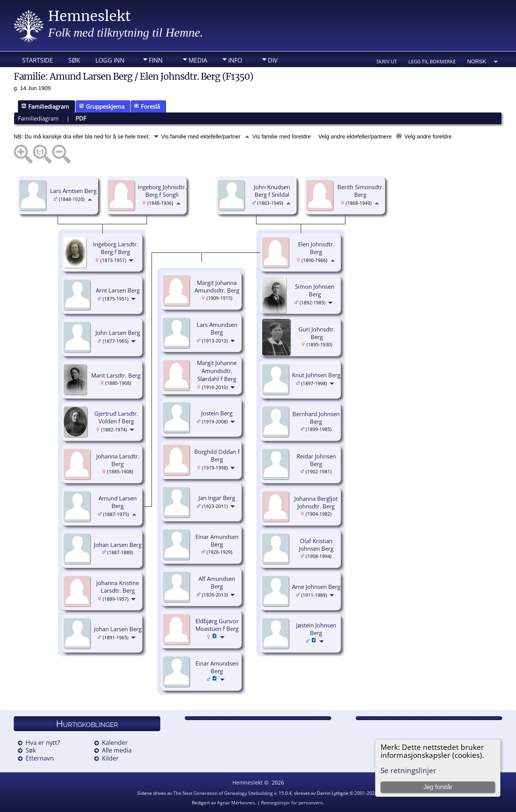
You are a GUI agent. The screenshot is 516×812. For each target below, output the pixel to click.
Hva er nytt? (43, 743)
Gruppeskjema (102, 106)
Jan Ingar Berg (217, 498)
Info (235, 60)
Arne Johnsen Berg (316, 587)
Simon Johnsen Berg (315, 290)
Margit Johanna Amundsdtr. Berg (217, 287)
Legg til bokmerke (432, 61)
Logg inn (110, 60)
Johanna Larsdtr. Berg (118, 460)
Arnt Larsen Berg (118, 290)
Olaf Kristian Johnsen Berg (316, 545)
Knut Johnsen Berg (316, 375)
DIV (273, 60)
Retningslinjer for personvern (292, 803)
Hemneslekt (89, 16)
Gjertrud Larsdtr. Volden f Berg (116, 417)
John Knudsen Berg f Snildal (272, 191)
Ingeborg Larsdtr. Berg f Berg (116, 248)
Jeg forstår (438, 787)
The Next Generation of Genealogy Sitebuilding (223, 793)
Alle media (117, 750)
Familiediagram (45, 106)
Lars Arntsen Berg (73, 191)
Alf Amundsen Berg (217, 583)
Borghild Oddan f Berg (217, 456)
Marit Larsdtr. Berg (116, 375)
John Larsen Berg (118, 333)
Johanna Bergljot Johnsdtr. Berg (316, 502)
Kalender (115, 743)
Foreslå (147, 106)
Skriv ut (387, 61)
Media (198, 60)
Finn (156, 60)
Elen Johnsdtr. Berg (316, 248)
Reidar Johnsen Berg (316, 460)
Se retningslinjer (408, 770)
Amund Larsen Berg (118, 502)
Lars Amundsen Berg (217, 329)
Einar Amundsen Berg (217, 541)
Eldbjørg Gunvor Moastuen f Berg (217, 625)
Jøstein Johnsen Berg (316, 629)
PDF (81, 118)
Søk (74, 60)
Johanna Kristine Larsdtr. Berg (118, 587)
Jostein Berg (217, 413)
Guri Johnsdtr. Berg (317, 333)
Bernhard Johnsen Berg (316, 418)
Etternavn (40, 758)
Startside (38, 60)
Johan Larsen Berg (118, 545)
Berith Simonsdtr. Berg (360, 191)
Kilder (110, 758)
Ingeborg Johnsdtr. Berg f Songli (162, 191)
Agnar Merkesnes (236, 803)
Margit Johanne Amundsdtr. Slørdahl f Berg (217, 371)
